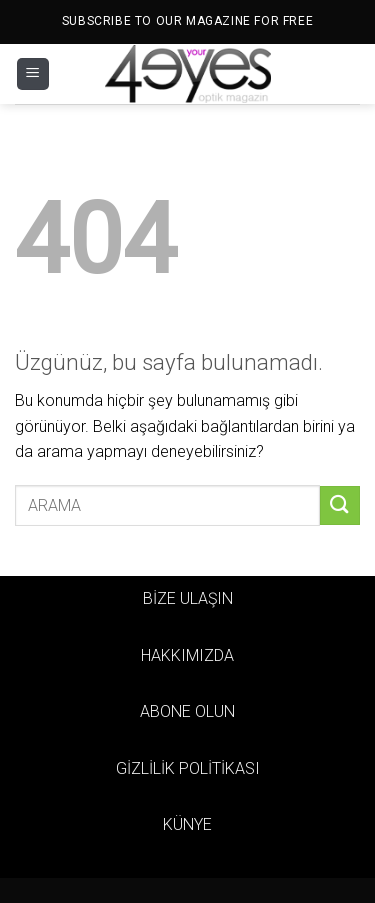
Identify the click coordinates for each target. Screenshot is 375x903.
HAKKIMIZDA (187, 655)
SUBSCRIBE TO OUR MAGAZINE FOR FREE (187, 21)
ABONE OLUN (187, 711)
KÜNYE (187, 824)
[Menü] (33, 74)
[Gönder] (340, 505)
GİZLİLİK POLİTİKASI (188, 768)
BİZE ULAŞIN (188, 598)
